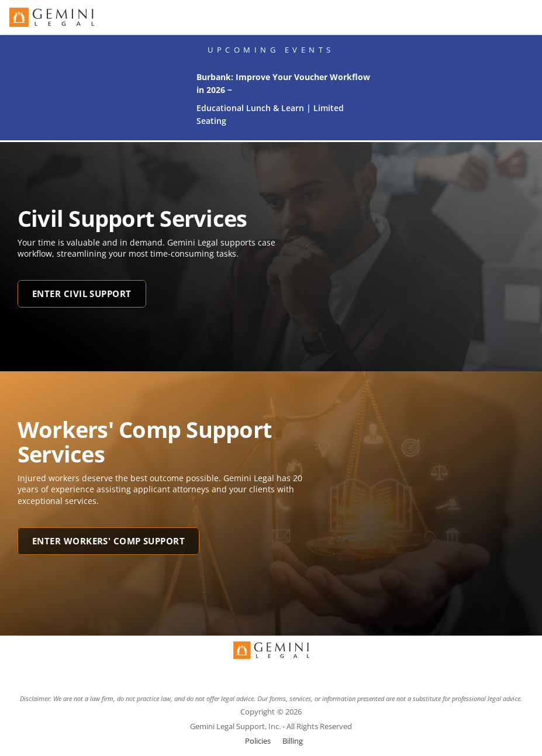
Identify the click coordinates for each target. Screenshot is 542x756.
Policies (258, 741)
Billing (293, 741)
